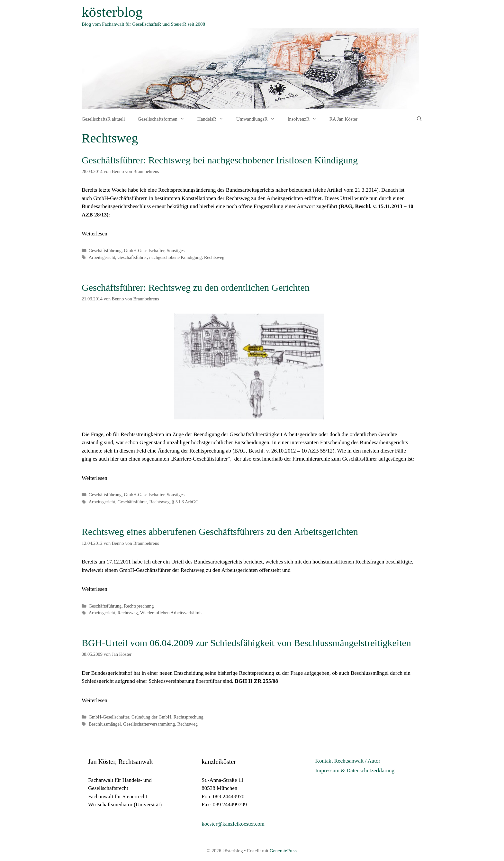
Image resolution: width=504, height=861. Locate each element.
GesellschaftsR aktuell (103, 119)
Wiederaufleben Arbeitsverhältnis (171, 613)
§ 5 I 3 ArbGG (185, 502)
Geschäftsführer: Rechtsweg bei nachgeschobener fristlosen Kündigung (220, 160)
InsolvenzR (305, 119)
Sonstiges (176, 251)
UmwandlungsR (259, 119)
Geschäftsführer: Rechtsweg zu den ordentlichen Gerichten (196, 287)
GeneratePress (283, 851)
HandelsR (214, 119)
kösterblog (112, 12)
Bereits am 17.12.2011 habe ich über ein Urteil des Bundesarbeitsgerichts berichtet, (173, 562)
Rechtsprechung (139, 606)
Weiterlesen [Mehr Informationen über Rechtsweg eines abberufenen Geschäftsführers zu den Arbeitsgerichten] (94, 589)
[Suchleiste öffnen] (419, 119)
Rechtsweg (214, 257)
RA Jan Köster (344, 119)
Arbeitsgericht (102, 257)
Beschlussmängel (105, 724)
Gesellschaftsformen (164, 119)
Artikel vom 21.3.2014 (352, 190)
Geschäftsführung (105, 251)
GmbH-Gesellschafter (144, 251)
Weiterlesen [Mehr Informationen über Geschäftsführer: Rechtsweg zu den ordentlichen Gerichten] (94, 478)
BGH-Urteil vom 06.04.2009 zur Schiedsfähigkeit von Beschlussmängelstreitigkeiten (246, 643)
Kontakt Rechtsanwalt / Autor (348, 761)
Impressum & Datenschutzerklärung (355, 770)
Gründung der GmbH (151, 717)
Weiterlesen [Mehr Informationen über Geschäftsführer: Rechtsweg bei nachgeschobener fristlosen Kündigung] (94, 234)
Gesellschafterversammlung (149, 724)
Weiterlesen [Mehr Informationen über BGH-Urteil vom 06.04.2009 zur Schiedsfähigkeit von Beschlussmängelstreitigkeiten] (94, 700)
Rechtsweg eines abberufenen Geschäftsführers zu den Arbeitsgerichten (220, 531)
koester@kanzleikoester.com (233, 824)
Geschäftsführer (132, 257)
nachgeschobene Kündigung (175, 257)
